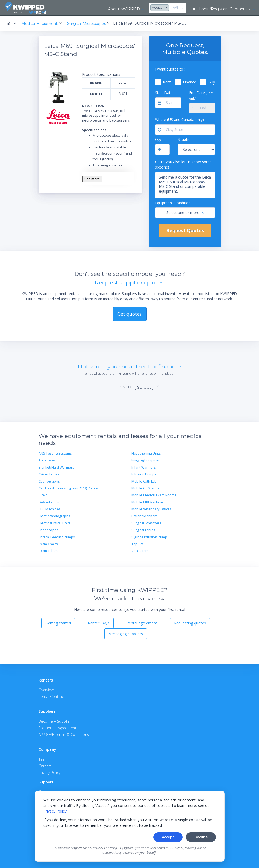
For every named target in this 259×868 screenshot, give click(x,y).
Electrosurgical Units (55, 522)
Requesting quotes (190, 622)
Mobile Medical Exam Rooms (154, 494)
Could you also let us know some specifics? (183, 164)
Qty (158, 139)
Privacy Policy (55, 811)
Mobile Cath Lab (144, 481)
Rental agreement (142, 622)
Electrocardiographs (54, 515)
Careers (45, 765)
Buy (212, 81)
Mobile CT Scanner (146, 487)
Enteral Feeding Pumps (57, 536)
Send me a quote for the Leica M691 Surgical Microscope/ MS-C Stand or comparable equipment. (185, 184)
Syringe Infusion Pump (149, 536)
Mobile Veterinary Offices (152, 508)
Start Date (164, 92)
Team (43, 759)
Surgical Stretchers (146, 522)
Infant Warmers (144, 467)
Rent (167, 81)
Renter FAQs (99, 622)
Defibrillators (49, 501)
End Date (201, 94)
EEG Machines (50, 508)
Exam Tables (48, 550)
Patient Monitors (145, 515)
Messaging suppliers (126, 633)
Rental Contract (52, 696)
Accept (168, 837)
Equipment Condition (173, 202)
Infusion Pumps (144, 473)
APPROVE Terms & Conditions (64, 734)
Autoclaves (47, 459)
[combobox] (117, 8)
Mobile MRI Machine (147, 501)
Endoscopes (48, 529)
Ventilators (140, 550)
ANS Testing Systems (55, 453)
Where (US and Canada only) (179, 119)
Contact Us (240, 9)
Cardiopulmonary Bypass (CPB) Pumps (69, 487)
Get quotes (129, 313)
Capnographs (49, 481)
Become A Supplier (55, 720)
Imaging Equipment (147, 459)
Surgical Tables (143, 529)
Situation (185, 139)
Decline (201, 837)
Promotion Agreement (57, 727)
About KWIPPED (81, 9)
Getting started (58, 622)
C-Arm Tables (49, 473)
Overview (46, 689)
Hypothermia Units (146, 453)
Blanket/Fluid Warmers (56, 467)
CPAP (43, 494)
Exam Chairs (48, 543)
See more (92, 178)
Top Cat (137, 543)
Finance (190, 81)
